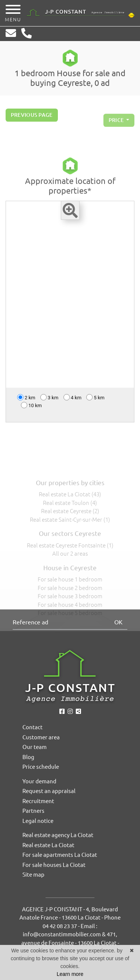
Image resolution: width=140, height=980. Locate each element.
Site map (33, 875)
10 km (31, 407)
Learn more (70, 974)
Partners (33, 811)
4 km (73, 399)
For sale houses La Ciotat (54, 865)
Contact (32, 727)
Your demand (39, 781)
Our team (35, 747)
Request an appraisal (49, 791)
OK (118, 622)
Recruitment (38, 801)
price (117, 123)
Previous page (32, 116)
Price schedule (41, 767)
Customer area (41, 737)
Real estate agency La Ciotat (58, 835)
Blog (28, 757)
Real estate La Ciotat (48, 845)
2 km (26, 399)
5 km (95, 399)
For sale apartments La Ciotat (60, 855)
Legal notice (38, 821)
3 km (49, 399)
